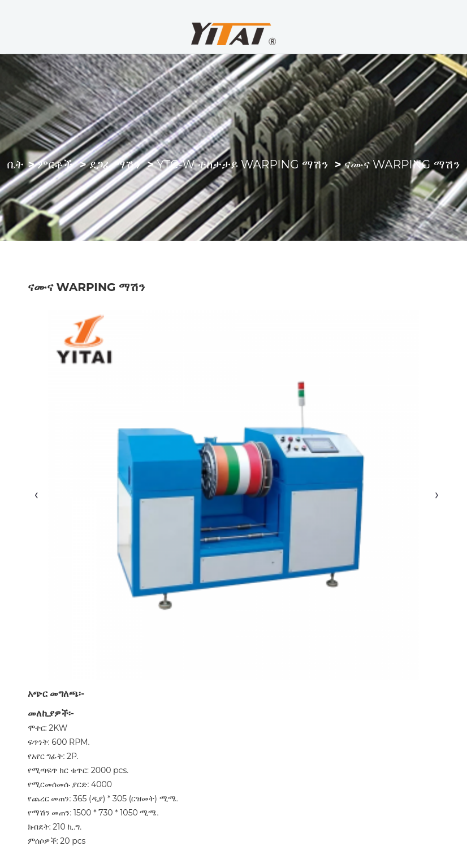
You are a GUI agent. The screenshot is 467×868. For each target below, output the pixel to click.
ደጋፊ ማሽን (115, 164)
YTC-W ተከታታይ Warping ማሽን (242, 164)
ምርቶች (55, 164)
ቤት (16, 164)
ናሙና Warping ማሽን (402, 164)
